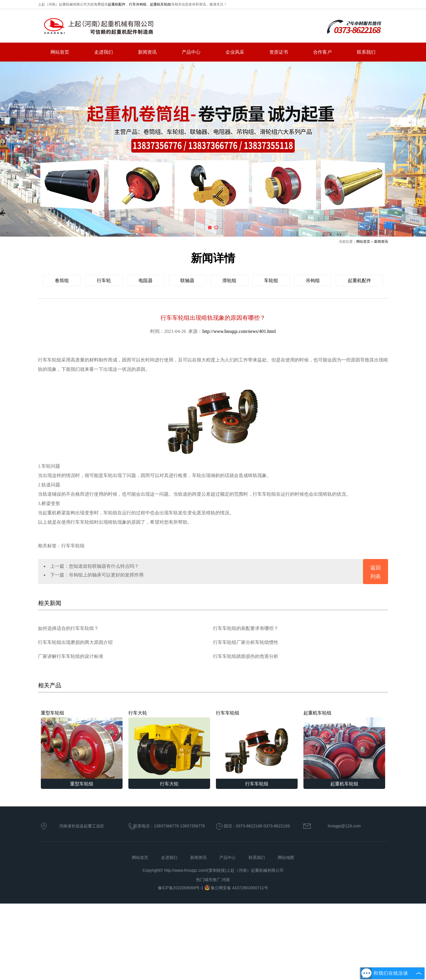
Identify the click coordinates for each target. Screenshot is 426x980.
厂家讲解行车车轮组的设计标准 (71, 656)
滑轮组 (229, 281)
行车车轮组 (257, 745)
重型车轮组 (82, 745)
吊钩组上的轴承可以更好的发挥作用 (106, 575)
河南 (226, 880)
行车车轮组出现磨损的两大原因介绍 (75, 642)
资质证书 (279, 52)
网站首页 (60, 52)
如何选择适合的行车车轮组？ (68, 628)
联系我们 (366, 52)
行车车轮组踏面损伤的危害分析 (246, 656)
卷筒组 (62, 281)
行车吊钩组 (138, 4)
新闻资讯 (147, 52)
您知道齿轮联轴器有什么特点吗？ (104, 566)
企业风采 (235, 52)
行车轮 (104, 281)
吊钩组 (313, 281)
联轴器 (187, 281)
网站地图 (286, 857)
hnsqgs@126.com (344, 826)
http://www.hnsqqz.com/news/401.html (239, 331)
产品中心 (191, 52)
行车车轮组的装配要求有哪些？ (246, 628)
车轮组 (271, 281)
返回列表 (376, 572)
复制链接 (217, 870)
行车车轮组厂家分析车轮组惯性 (246, 642)
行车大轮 (169, 745)
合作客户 (322, 52)
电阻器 (146, 281)
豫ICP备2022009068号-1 (181, 888)
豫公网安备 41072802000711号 (236, 888)
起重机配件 (117, 4)
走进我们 (104, 52)
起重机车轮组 (160, 4)
